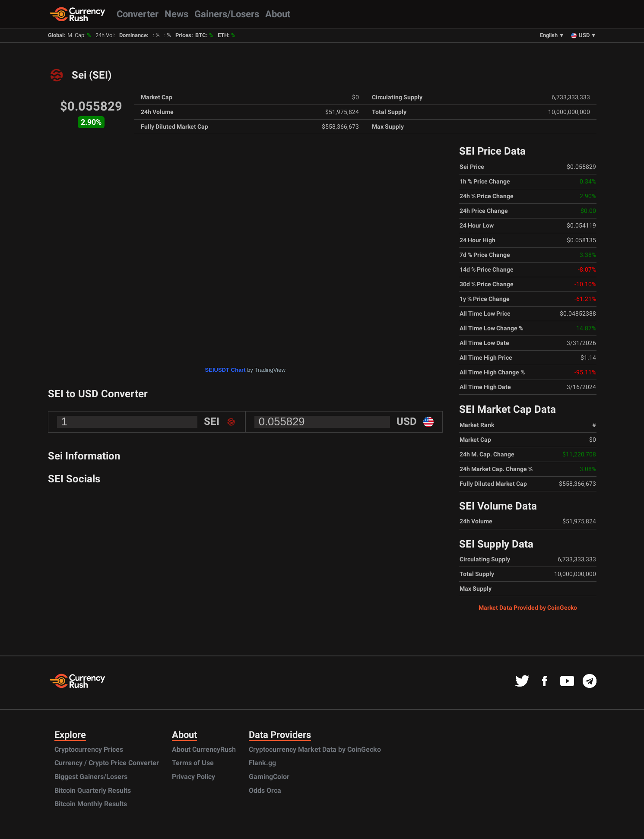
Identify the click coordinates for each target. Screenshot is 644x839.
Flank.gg (262, 763)
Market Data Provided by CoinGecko (528, 608)
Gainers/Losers (227, 14)
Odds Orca (265, 790)
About (278, 14)
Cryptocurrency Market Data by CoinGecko (315, 749)
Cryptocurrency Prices (89, 749)
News (176, 14)
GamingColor (269, 777)
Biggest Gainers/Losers (91, 777)
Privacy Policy (194, 777)
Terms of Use (193, 763)
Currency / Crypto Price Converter (107, 763)
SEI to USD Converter (98, 394)
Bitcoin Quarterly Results (93, 790)
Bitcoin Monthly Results (91, 804)
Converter (138, 14)
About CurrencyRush (204, 749)
